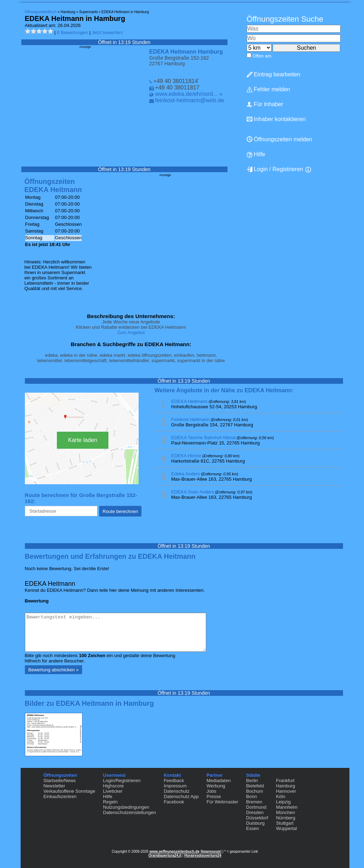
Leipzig (283, 802)
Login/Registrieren (122, 780)
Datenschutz (177, 791)
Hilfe (256, 154)
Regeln (110, 802)
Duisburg (255, 823)
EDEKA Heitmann (190, 401)
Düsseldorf (257, 818)
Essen (252, 828)
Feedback (174, 780)
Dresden (255, 812)
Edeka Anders (186, 474)
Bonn (251, 796)
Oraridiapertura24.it (165, 855)
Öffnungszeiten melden (280, 139)
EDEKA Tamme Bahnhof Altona (204, 438)
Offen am (262, 56)
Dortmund (256, 807)
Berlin (252, 780)
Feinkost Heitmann (191, 419)
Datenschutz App (181, 796)
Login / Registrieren (275, 169)
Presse (214, 796)
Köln (280, 796)
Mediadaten (219, 780)
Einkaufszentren (60, 796)
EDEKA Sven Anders (193, 492)
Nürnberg (285, 818)
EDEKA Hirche (186, 456)
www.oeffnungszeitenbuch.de (174, 851)
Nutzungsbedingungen (126, 807)
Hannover (286, 791)
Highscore (114, 786)
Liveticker (113, 791)
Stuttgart (285, 823)
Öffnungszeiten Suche (285, 19)
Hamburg (285, 786)
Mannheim (287, 807)
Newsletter (54, 786)
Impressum (175, 786)
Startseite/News (60, 780)
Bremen (254, 802)
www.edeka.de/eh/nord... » (189, 94)
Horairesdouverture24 (203, 855)
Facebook (174, 802)
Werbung (216, 786)
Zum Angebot (131, 332)
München (285, 812)
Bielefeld (255, 786)
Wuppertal (286, 828)
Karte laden (83, 440)
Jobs (211, 791)
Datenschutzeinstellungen (130, 812)
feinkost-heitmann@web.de (189, 100)
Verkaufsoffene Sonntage (69, 791)
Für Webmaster (222, 802)
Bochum (255, 791)
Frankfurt (285, 780)
